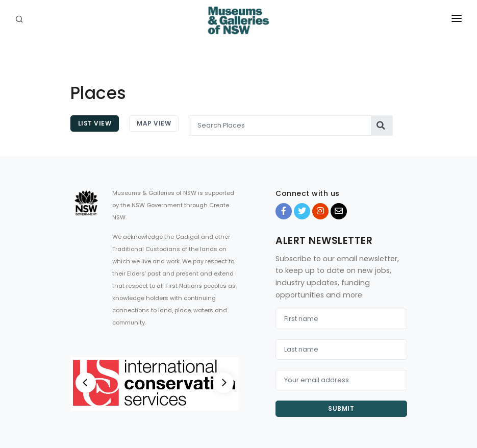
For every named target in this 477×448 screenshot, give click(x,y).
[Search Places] (280, 126)
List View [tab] (95, 123)
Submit (341, 408)
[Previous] (86, 383)
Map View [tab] (154, 123)
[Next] (223, 383)
